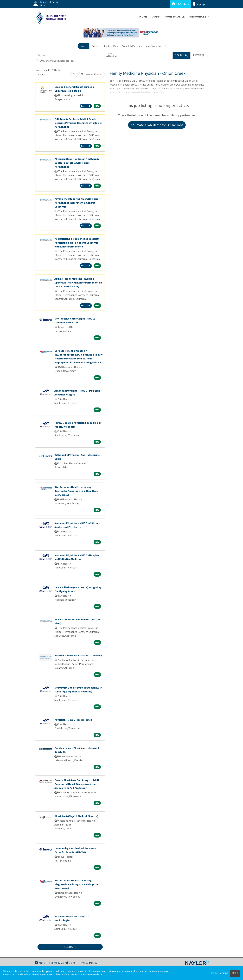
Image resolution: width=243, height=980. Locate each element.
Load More (70, 947)
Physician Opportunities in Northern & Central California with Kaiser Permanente (77, 163)
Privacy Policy (88, 963)
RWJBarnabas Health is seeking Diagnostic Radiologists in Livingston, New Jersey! (77, 884)
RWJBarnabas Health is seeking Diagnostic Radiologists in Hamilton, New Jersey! (76, 491)
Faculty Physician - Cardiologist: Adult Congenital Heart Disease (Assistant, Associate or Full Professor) (77, 784)
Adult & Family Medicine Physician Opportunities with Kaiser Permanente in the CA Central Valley (78, 283)
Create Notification (92, 74)
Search (83, 46)
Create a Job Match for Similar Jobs (157, 125)
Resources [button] (198, 16)
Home (144, 16)
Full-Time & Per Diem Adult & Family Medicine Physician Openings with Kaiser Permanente (78, 123)
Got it (235, 973)
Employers (200, 4)
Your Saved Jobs (155, 46)
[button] (199, 55)
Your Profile (175, 16)
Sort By (41, 74)
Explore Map (111, 46)
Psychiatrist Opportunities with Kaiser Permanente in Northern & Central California (77, 203)
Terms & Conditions (62, 963)
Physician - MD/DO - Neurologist (73, 720)
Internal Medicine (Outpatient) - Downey (78, 655)
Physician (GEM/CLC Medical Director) (76, 816)
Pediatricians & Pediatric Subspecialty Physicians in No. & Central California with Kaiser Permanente (77, 243)
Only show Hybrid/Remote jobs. (58, 61)
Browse (96, 46)
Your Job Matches (132, 46)
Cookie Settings (219, 973)
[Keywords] (70, 55)
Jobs (156, 16)
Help (40, 963)
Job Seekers (180, 4)
